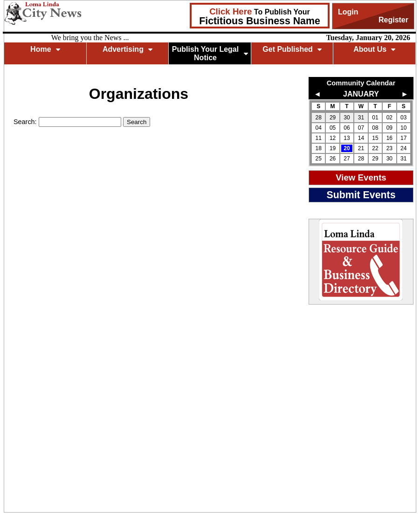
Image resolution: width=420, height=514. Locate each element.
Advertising (127, 49)
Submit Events (361, 195)
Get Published (292, 49)
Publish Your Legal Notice (210, 53)
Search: (26, 122)
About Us (374, 49)
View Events (361, 177)
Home (45, 49)
